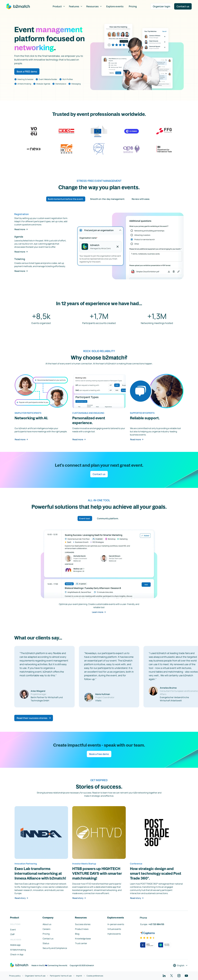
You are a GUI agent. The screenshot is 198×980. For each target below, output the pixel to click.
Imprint (79, 976)
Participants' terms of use (61, 976)
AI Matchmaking (18, 950)
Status (46, 943)
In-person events (116, 924)
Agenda (19, 237)
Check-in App (17, 954)
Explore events (115, 6)
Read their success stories (34, 718)
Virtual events (114, 929)
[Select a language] (180, 965)
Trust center (81, 943)
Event (13, 930)
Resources (94, 6)
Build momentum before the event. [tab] (66, 199)
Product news (82, 929)
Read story (22, 898)
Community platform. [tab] (108, 518)
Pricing (133, 6)
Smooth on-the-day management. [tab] (108, 199)
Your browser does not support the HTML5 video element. (137, 57)
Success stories (83, 924)
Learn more (99, 612)
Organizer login (162, 6)
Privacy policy (15, 976)
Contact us (183, 6)
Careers (46, 929)
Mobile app (15, 945)
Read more (21, 229)
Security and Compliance (55, 948)
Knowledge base (83, 939)
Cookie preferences (95, 976)
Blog (77, 934)
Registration (22, 214)
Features (76, 6)
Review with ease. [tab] (141, 199)
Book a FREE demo (27, 71)
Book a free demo (99, 754)
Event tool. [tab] (85, 518)
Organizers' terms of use (35, 976)
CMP (12, 934)
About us (47, 924)
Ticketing (20, 259)
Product (59, 6)
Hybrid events (114, 934)
